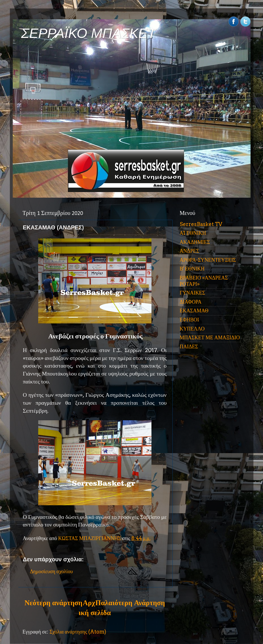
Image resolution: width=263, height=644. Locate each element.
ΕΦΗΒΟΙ (189, 320)
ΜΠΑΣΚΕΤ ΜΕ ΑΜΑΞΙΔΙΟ (210, 337)
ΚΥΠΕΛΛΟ (192, 329)
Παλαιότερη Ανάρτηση (130, 603)
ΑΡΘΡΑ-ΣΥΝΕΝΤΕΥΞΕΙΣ (208, 260)
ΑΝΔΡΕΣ (190, 251)
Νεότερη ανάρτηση (54, 603)
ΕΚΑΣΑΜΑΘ (194, 311)
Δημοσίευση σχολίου (52, 571)
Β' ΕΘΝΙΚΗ (192, 269)
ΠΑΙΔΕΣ (189, 346)
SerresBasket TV (201, 224)
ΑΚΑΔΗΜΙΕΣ (195, 242)
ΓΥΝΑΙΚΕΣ (193, 293)
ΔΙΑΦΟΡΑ (191, 302)
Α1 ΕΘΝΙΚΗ (193, 233)
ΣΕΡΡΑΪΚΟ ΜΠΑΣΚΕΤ (89, 33)
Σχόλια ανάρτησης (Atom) (78, 632)
